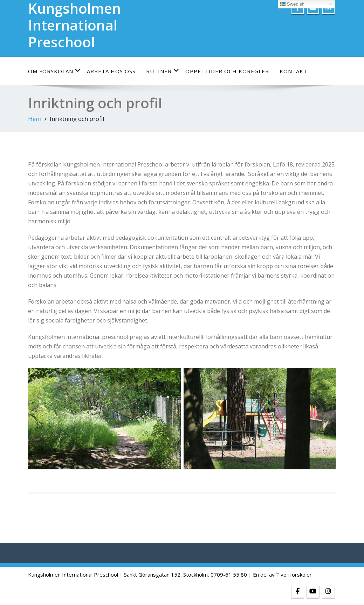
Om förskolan (54, 71)
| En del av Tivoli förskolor (280, 575)
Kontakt (293, 71)
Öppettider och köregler (227, 71)
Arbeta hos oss (111, 71)
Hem (35, 119)
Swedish (292, 4)
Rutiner (163, 71)
